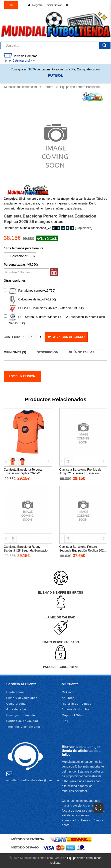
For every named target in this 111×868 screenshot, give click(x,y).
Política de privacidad (22, 721)
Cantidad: (12, 337)
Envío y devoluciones (22, 698)
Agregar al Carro (66, 337)
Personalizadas (15, 265)
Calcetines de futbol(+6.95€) (30, 300)
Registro (37, 5)
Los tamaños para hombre (25, 248)
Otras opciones (15, 281)
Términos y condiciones (24, 727)
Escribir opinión (22, 376)
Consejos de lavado (21, 715)
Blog (65, 721)
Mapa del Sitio (72, 715)
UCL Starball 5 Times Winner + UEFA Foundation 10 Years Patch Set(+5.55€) (54, 319)
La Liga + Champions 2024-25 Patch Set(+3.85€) (44, 308)
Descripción (47, 352)
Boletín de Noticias (76, 709)
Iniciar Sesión (54, 5)
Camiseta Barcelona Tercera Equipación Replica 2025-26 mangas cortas (23, 473)
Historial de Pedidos (77, 704)
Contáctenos (15, 692)
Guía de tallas (82, 352)
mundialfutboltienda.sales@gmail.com (34, 776)
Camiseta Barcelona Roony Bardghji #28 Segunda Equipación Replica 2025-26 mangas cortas (26, 551)
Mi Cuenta (69, 692)
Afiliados (68, 698)
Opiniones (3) (15, 352)
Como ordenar (17, 704)
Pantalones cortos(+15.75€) (30, 291)
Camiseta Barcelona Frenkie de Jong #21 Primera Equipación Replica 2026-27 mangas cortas (81, 473)
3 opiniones (84, 228)
